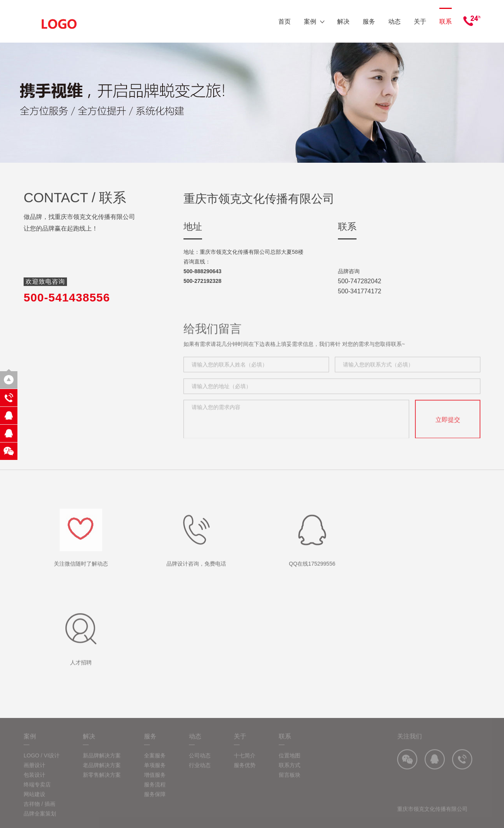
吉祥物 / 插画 (39, 811)
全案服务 (155, 762)
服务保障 (155, 801)
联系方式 (290, 772)
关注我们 (410, 743)
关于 (420, 22)
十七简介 (245, 762)
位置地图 (290, 762)
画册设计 (34, 772)
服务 (369, 22)
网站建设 (34, 801)
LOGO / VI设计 (42, 762)
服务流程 (155, 791)
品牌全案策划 (40, 820)
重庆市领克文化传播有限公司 (432, 816)
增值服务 (155, 782)
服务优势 (245, 772)
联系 (446, 22)
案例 (314, 22)
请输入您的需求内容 (296, 426)
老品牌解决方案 (102, 772)
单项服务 (155, 772)
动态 (394, 22)
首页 (285, 22)
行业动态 (200, 772)
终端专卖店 (37, 791)
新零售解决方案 (102, 782)
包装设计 (34, 782)
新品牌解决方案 (102, 762)
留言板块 (290, 782)
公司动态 (200, 762)
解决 (343, 22)
